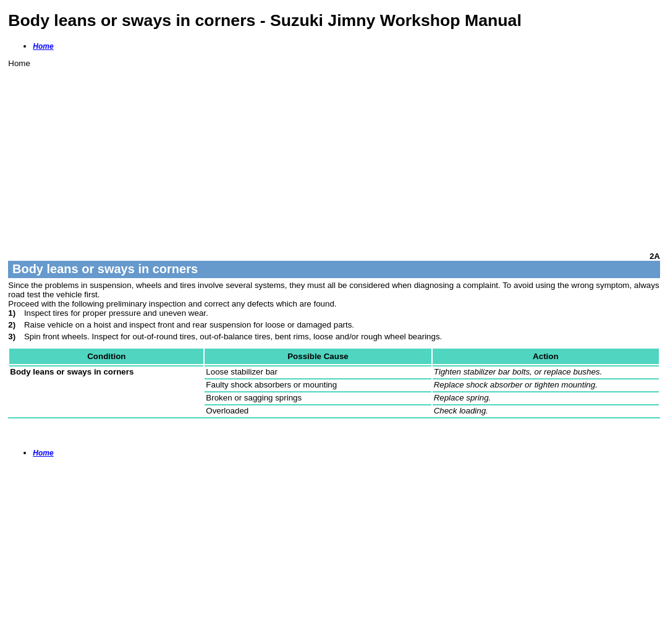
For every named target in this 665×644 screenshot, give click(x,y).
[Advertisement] (334, 155)
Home (43, 46)
